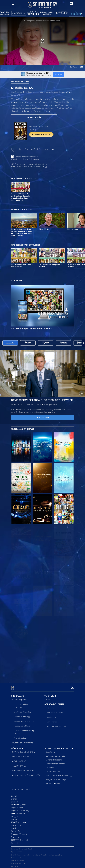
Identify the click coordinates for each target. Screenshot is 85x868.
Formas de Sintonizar (55, 711)
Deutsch (15, 800)
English (14, 794)
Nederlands (16, 824)
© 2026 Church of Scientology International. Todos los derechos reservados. (36, 854)
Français (15, 842)
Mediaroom (51, 716)
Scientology (51, 751)
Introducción (52, 706)
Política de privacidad (18, 862)
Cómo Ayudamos (53, 770)
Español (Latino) (18, 806)
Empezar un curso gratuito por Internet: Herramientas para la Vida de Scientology (30, 165)
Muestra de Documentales (24, 741)
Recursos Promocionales (57, 725)
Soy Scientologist (21, 737)
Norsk (14, 827)
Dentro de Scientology (23, 711)
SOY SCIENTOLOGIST (20, 81)
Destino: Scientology (22, 715)
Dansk (14, 797)
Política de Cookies (17, 859)
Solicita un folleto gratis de (25, 158)
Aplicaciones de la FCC (19, 850)
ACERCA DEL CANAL (54, 703)
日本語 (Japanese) (19, 821)
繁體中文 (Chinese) (19, 839)
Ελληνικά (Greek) (19, 803)
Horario (49, 698)
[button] (83, 343)
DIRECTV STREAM (21, 755)
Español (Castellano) (20, 809)
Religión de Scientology (56, 778)
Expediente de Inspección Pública (22, 848)
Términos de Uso (17, 856)
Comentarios (52, 720)
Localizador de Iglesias (55, 762)
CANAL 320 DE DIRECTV (24, 751)
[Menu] (13, 4)
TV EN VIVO (50, 695)
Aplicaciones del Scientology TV (26, 774)
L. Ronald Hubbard (54, 758)
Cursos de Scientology (55, 754)
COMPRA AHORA (41, 134)
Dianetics (50, 766)
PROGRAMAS (18, 695)
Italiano (14, 818)
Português (16, 830)
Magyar (14, 815)
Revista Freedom (53, 782)
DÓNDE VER (17, 747)
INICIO (59, 74)
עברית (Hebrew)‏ (18, 812)
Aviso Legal (15, 865)
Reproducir (42, 418)
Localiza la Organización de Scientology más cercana (32, 150)
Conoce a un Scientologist (24, 720)
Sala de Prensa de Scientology (59, 774)
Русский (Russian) (19, 833)
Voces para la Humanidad (24, 725)
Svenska (15, 836)
